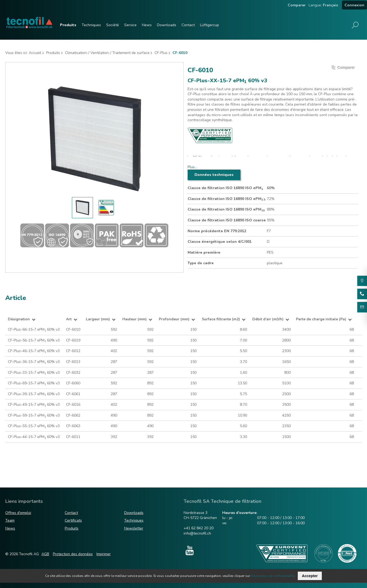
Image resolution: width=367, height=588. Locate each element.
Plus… (192, 167)
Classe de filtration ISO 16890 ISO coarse (227, 220)
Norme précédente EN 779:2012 (217, 231)
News (147, 25)
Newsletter (134, 528)
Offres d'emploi (18, 513)
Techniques (91, 25)
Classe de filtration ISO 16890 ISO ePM (225, 188)
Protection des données (73, 554)
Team (10, 520)
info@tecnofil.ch (197, 533)
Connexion (354, 5)
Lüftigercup (210, 25)
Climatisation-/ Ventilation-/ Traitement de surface (107, 53)
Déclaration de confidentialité (273, 576)
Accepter (310, 576)
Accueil (35, 53)
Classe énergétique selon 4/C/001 (220, 242)
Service (130, 25)
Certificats (73, 520)
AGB (45, 554)
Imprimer (104, 554)
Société (113, 25)
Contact (188, 25)
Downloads (167, 25)
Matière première (204, 252)
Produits (68, 25)
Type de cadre (201, 263)
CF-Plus (161, 53)
